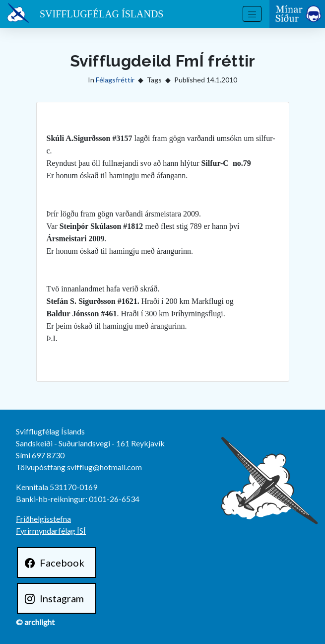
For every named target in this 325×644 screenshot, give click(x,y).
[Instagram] (57, 598)
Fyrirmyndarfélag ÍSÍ (51, 531)
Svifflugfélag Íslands (101, 14)
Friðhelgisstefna (43, 519)
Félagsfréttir (115, 80)
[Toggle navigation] (252, 14)
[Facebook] (57, 563)
